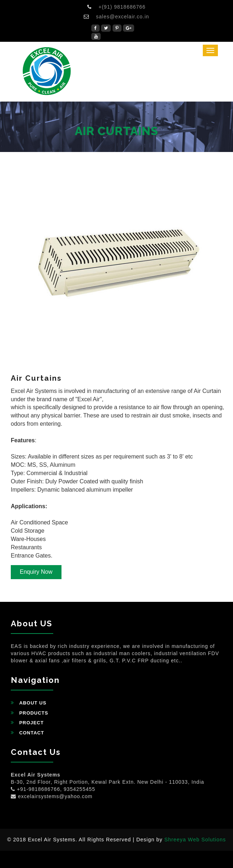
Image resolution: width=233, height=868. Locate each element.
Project (31, 723)
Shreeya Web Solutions (195, 840)
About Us (33, 703)
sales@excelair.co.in (123, 17)
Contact (31, 733)
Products (34, 713)
